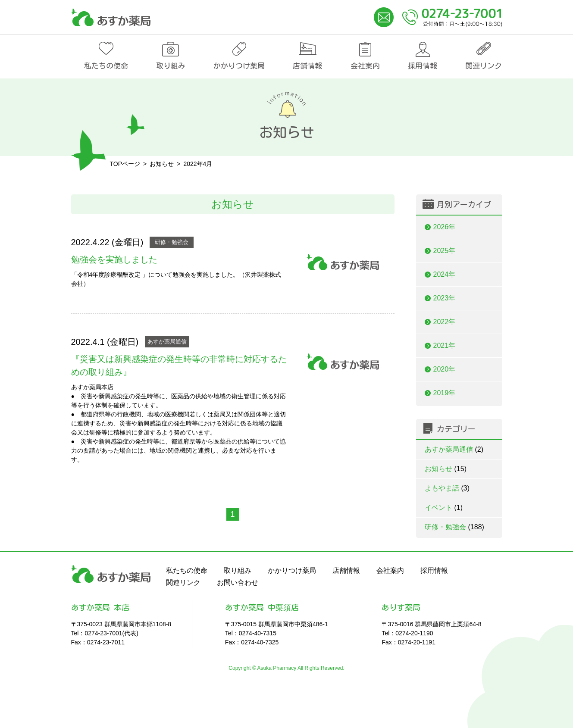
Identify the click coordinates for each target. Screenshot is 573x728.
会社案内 (365, 66)
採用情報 (423, 66)
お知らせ (446, 469)
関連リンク (484, 66)
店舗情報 (307, 66)
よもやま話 (447, 488)
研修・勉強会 (172, 242)
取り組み (171, 66)
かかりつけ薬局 (239, 66)
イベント (444, 508)
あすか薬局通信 (167, 342)
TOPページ (125, 164)
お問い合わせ (238, 583)
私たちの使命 (106, 66)
